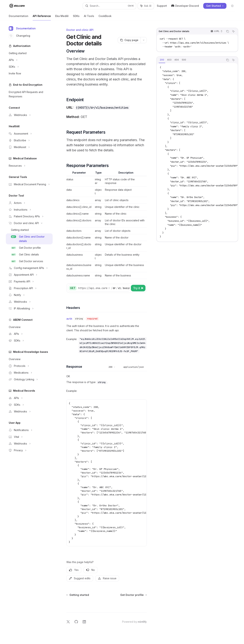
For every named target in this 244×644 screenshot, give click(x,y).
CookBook (105, 17)
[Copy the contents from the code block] (228, 31)
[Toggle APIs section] (29, 60)
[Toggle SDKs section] (29, 67)
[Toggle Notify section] (29, 295)
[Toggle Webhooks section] (29, 115)
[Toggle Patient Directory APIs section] (29, 216)
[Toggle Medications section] (29, 373)
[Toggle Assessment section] (29, 134)
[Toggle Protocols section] (29, 366)
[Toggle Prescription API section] (29, 288)
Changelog (19, 36)
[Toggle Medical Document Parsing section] (29, 184)
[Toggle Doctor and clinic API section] (29, 223)
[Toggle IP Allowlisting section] (29, 309)
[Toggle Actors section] (29, 203)
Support (162, 6)
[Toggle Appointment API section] (29, 275)
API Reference (42, 17)
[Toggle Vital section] (29, 437)
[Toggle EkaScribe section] (29, 140)
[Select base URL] (94, 288)
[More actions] (144, 40)
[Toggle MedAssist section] (29, 147)
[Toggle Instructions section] (29, 210)
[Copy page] (129, 40)
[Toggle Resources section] (29, 166)
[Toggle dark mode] (232, 6)
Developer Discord (185, 6)
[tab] (162, 60)
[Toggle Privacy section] (29, 450)
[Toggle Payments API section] (29, 282)
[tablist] (190, 60)
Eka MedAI (62, 17)
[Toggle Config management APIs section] (29, 268)
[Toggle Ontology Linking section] (29, 379)
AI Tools (89, 17)
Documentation (19, 17)
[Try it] (138, 288)
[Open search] (109, 6)
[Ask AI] (233, 31)
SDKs (76, 17)
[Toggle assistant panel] (146, 6)
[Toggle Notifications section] (29, 430)
